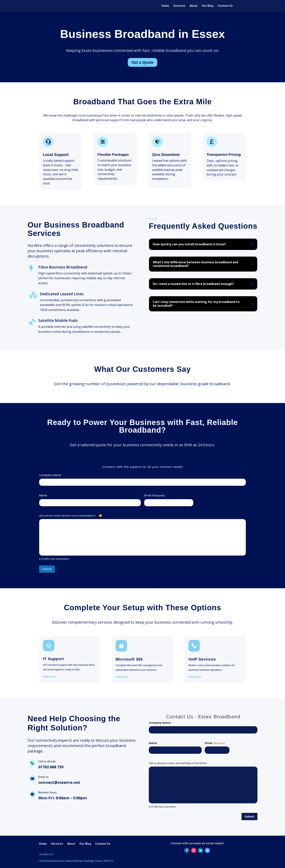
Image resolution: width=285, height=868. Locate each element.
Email (154, 495)
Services (179, 6)
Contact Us (225, 6)
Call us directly (47, 761)
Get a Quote (142, 62)
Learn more (49, 677)
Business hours (47, 792)
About (194, 6)
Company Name (50, 475)
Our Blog (208, 6)
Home (165, 6)
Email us (43, 777)
